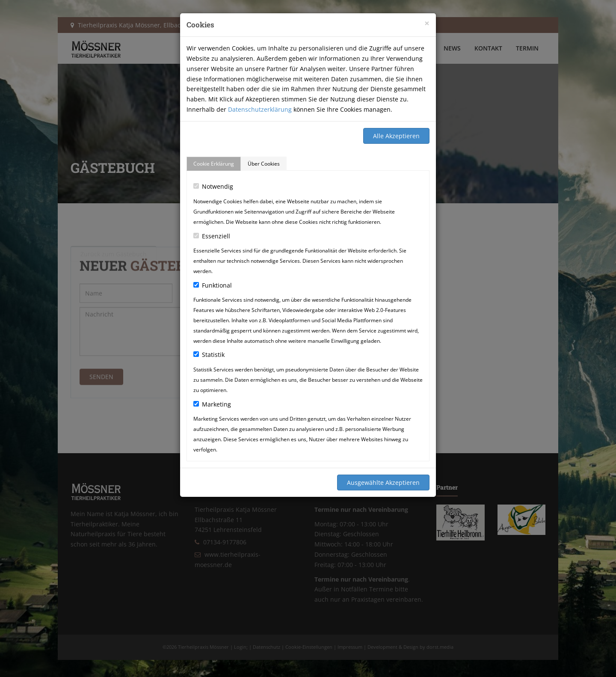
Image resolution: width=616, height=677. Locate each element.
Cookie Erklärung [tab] (214, 164)
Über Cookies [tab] (264, 164)
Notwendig (213, 186)
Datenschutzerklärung (260, 109)
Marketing (212, 404)
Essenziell (212, 236)
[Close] (427, 23)
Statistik (209, 355)
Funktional (213, 285)
